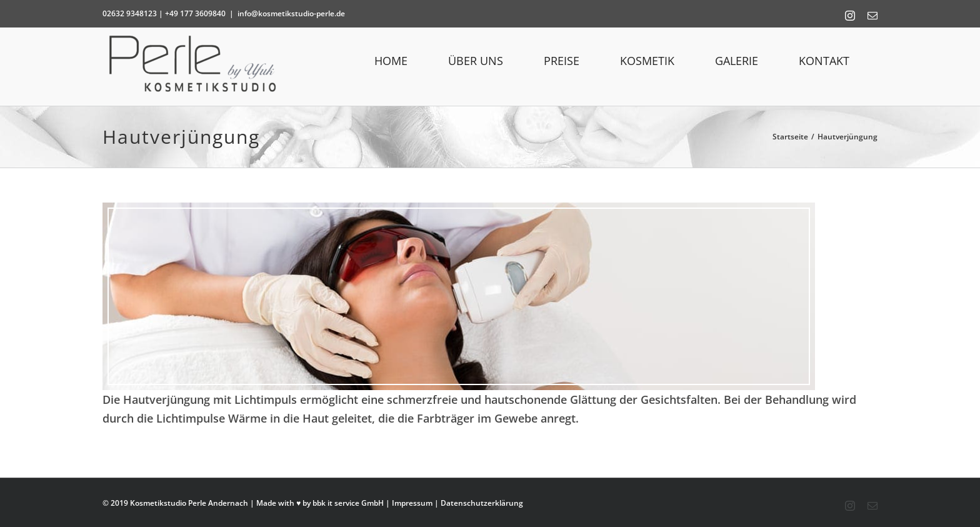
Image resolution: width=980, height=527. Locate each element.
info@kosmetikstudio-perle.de (291, 13)
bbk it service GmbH (348, 503)
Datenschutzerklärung (482, 503)
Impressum (412, 503)
